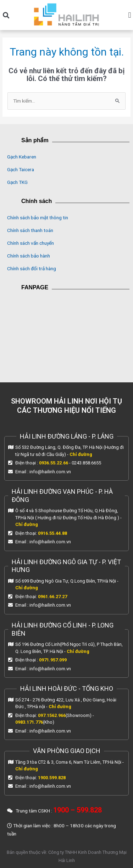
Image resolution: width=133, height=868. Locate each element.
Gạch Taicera (21, 169)
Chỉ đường (81, 454)
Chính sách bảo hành (29, 256)
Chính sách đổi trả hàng (32, 268)
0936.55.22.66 (54, 463)
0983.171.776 (29, 722)
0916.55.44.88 (52, 533)
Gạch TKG (17, 182)
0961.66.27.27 (52, 597)
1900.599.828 (52, 778)
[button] (6, 15)
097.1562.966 (52, 715)
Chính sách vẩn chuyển (31, 243)
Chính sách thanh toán (30, 230)
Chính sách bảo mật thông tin (38, 218)
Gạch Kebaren (22, 157)
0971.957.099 (53, 660)
